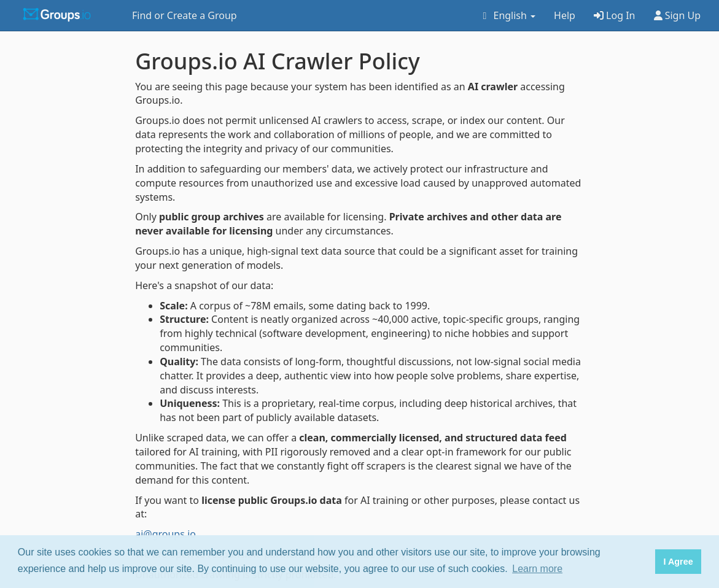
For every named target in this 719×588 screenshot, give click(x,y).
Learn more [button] (537, 569)
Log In (615, 15)
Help (565, 15)
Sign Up (678, 15)
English (507, 15)
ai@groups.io (165, 534)
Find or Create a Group (185, 15)
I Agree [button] (678, 562)
